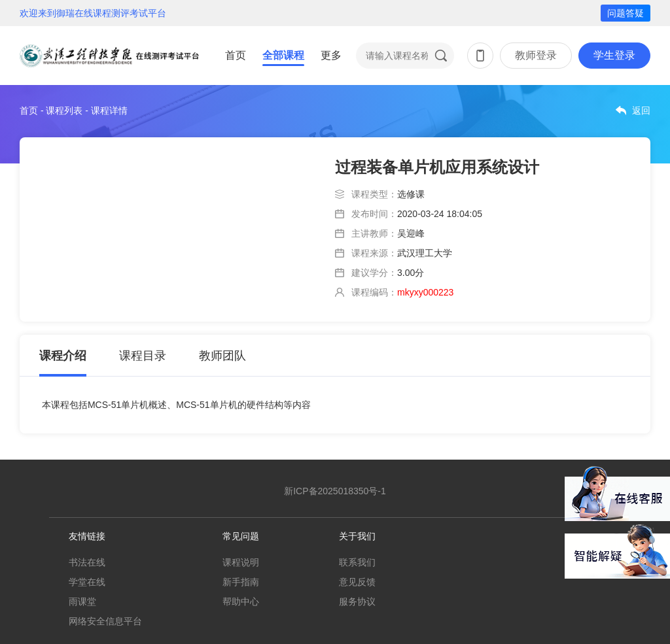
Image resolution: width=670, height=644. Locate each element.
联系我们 (357, 562)
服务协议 (357, 602)
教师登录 (536, 55)
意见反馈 (357, 582)
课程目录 (143, 356)
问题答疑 (626, 13)
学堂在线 (87, 582)
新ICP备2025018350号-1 (335, 491)
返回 (641, 110)
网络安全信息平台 (105, 621)
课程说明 (241, 562)
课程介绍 (63, 356)
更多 (331, 55)
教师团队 (222, 356)
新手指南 (241, 582)
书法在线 (87, 562)
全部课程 (283, 55)
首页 (236, 55)
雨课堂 (82, 602)
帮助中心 (241, 602)
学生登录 (614, 55)
